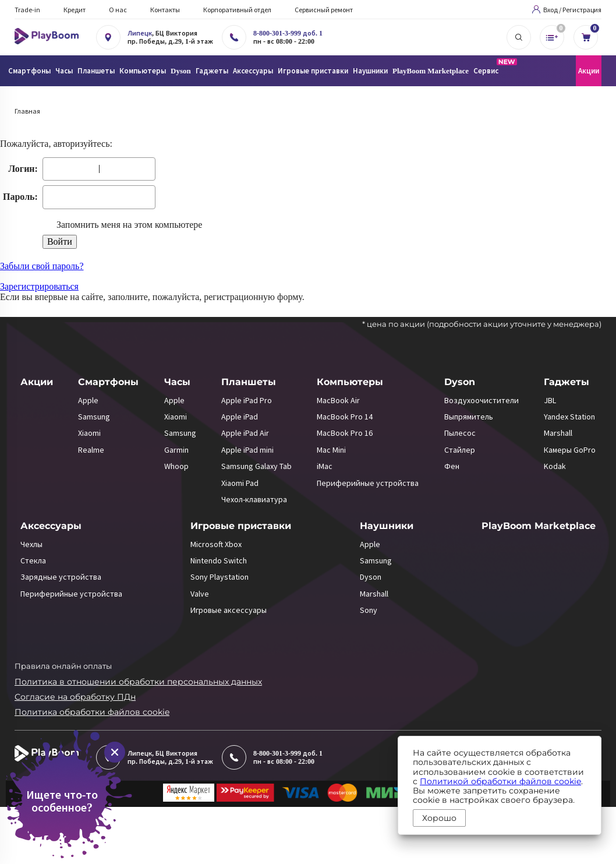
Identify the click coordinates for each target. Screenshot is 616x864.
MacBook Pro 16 (345, 433)
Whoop (176, 466)
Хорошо (439, 818)
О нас (118, 10)
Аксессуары (51, 526)
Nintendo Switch (219, 560)
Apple (88, 400)
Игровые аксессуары (229, 610)
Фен (452, 466)
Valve (200, 594)
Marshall (558, 433)
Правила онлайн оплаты (63, 666)
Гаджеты (567, 382)
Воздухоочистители (482, 400)
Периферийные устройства (368, 483)
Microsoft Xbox (216, 544)
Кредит (75, 10)
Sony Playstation (220, 577)
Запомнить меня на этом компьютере (128, 225)
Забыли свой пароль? (42, 266)
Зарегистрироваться (39, 286)
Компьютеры (350, 382)
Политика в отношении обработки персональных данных (138, 682)
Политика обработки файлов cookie (92, 712)
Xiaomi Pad (240, 483)
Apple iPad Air (245, 433)
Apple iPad (240, 417)
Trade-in (27, 10)
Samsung (94, 417)
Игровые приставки (241, 526)
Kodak (555, 466)
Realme (91, 450)
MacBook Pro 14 (345, 417)
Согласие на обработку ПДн (75, 697)
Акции (589, 71)
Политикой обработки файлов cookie (500, 781)
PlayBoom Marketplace (431, 71)
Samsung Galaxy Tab (256, 466)
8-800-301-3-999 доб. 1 (288, 33)
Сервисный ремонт (324, 10)
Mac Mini (331, 450)
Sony (369, 610)
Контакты (165, 10)
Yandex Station (569, 417)
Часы (177, 382)
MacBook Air (338, 400)
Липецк (140, 33)
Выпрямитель (469, 417)
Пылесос (460, 433)
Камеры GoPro (570, 450)
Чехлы (31, 544)
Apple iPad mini (247, 450)
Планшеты (249, 382)
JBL (550, 400)
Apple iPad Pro (247, 400)
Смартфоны (108, 382)
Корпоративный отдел (237, 10)
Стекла (33, 560)
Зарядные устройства (61, 577)
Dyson (460, 382)
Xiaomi (89, 433)
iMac (325, 466)
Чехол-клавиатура (254, 499)
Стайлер (460, 450)
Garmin (176, 450)
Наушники (387, 526)
